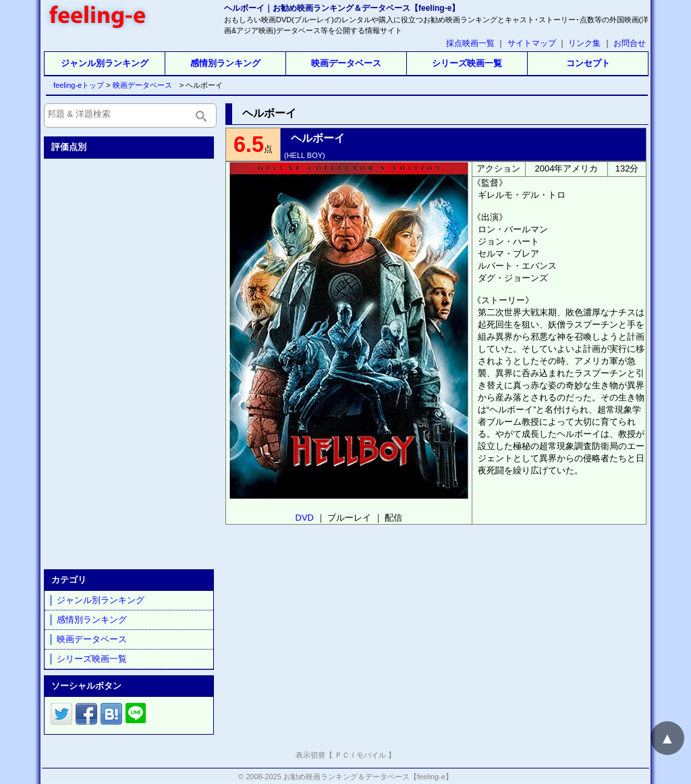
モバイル (371, 755)
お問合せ (630, 43)
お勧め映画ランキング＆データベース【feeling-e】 (368, 777)
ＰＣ (342, 755)
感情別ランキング (225, 63)
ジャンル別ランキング (105, 63)
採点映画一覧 (470, 43)
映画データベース (346, 63)
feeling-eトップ (76, 85)
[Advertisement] (130, 361)
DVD (305, 518)
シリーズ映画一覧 (467, 63)
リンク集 (584, 43)
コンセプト (588, 63)
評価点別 (69, 147)
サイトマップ (532, 43)
